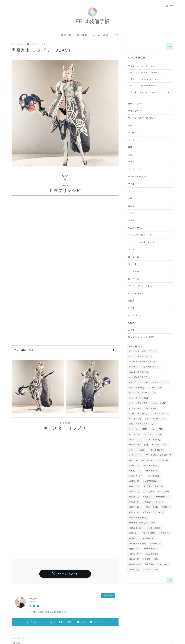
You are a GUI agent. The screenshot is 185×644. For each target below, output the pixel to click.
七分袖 (131, 214)
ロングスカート (136, 280)
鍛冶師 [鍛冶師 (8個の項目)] (135, 560)
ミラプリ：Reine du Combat (142, 73)
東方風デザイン (136, 229)
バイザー (132, 134)
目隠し (131, 148)
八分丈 (131, 331)
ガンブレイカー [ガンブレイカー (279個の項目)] (140, 383)
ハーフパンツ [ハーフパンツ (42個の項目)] (161, 414)
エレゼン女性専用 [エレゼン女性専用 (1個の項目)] (139, 373)
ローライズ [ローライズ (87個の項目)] (160, 446)
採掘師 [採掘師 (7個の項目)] (135, 498)
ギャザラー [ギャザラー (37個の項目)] (162, 383)
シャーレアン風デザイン (61, 627)
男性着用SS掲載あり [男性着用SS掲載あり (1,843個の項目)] (142, 524)
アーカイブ (18, 605)
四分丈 (131, 309)
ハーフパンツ (135, 316)
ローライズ (134, 258)
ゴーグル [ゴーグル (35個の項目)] (156, 388)
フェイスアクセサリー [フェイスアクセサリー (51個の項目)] (142, 425)
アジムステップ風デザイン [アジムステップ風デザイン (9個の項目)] (143, 352)
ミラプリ (119, 36)
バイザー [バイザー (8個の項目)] (136, 420)
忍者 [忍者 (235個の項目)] (149, 492)
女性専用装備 (83, 630)
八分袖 (131, 221)
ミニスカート (135, 272)
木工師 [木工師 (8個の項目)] (135, 503)
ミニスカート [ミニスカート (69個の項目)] (154, 435)
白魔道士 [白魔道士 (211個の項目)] (137, 529)
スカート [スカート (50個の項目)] (160, 404)
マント (131, 250)
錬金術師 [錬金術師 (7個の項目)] (152, 555)
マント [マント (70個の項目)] (135, 435)
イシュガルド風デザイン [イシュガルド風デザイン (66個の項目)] (143, 362)
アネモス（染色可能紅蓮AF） (143, 119)
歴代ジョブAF (135, 104)
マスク (131, 163)
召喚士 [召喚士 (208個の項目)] (153, 472)
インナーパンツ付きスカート (142, 287)
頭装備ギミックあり (138, 177)
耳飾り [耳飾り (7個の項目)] (135, 539)
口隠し (131, 156)
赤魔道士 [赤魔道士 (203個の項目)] (152, 550)
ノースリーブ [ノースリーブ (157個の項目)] (139, 414)
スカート (132, 265)
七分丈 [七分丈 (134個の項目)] (156, 451)
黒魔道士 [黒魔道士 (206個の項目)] (151, 570)
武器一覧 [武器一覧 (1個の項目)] (152, 508)
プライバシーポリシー (36, 627)
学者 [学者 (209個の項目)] (135, 487)
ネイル (131, 185)
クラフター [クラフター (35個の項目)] (137, 388)
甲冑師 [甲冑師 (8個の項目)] (135, 513)
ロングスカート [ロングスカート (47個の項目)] (139, 446)
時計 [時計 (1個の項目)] (148, 498)
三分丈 (131, 302)
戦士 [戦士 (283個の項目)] (164, 492)
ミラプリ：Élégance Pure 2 (142, 87)
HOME (15, 619)
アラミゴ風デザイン (55, 630)
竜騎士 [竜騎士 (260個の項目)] (150, 534)
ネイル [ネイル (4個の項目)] (151, 409)
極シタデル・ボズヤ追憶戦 (141, 338)
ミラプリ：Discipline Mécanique (145, 80)
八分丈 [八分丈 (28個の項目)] (148, 461)
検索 (170, 47)
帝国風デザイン (94, 637)
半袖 (130, 199)
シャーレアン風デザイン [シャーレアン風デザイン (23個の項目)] (143, 394)
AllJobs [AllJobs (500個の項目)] (136, 347)
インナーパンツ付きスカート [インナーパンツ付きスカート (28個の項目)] (145, 368)
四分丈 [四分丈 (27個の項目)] (154, 477)
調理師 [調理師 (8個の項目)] (156, 544)
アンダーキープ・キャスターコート (146, 67)
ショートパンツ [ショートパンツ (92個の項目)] (139, 399)
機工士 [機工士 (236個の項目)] (136, 508)
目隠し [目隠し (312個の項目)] (154, 529)
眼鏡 (130, 126)
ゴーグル (132, 141)
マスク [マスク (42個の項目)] (158, 430)
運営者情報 (16, 627)
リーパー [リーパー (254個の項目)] (153, 440)
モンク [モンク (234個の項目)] (136, 440)
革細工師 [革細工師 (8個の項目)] (136, 565)
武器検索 (82, 36)
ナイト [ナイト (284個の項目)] (136, 409)
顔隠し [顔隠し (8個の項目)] (135, 570)
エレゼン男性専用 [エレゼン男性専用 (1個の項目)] (139, 378)
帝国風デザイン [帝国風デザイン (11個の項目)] (154, 487)
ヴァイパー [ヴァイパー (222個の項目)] (138, 451)
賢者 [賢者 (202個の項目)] (135, 550)
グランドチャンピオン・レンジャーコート (149, 93)
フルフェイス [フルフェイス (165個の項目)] (139, 430)
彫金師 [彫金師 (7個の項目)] (135, 492)
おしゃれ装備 (100, 36)
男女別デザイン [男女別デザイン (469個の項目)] (154, 513)
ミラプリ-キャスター (37, 45)
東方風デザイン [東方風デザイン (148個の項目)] (154, 503)
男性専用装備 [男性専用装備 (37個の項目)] (138, 518)
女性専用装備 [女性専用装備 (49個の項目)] (152, 482)
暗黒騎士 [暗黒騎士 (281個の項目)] (164, 498)
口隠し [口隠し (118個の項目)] (136, 472)
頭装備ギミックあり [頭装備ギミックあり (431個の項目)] (158, 565)
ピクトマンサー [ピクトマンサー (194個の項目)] (156, 420)
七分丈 (131, 324)
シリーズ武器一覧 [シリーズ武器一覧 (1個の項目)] (139, 404)
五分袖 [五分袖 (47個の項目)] (166, 456)
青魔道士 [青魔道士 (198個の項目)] (151, 560)
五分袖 (131, 207)
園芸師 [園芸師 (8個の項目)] (135, 482)
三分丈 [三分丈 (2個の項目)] (151, 456)
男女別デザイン (136, 112)
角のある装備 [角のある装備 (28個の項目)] (138, 544)
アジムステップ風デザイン (141, 243)
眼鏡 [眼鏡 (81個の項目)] (134, 534)
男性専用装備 (33, 640)
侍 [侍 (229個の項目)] (134, 461)
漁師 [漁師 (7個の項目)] (167, 508)
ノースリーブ (135, 192)
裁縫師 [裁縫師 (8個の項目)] (149, 539)
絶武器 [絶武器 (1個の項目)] (165, 534)
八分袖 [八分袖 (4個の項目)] (163, 461)
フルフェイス (135, 170)
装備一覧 (66, 36)
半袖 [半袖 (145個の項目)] (135, 466)
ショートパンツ (136, 294)
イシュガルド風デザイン (140, 236)
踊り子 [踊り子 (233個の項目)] (136, 555)
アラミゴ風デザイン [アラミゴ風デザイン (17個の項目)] (141, 357)
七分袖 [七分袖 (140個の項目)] (136, 456)
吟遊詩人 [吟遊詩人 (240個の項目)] (137, 477)
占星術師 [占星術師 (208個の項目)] (152, 466)
